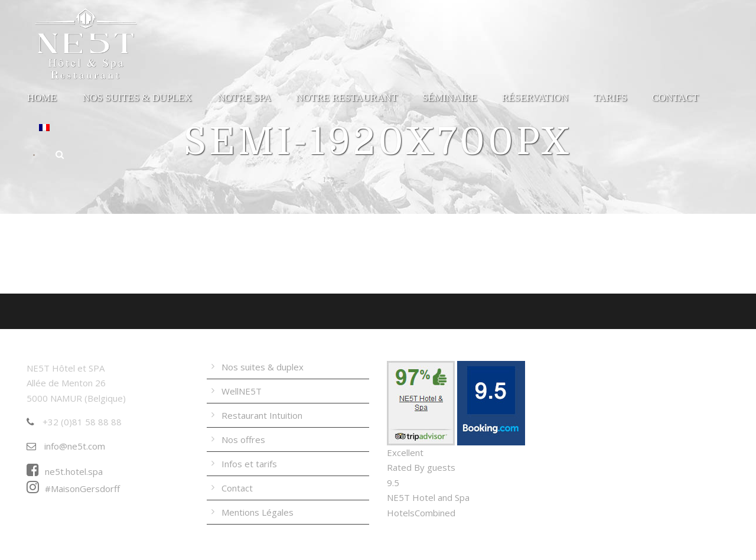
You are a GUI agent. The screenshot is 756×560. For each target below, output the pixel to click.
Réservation (535, 98)
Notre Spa (245, 98)
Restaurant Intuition (262, 415)
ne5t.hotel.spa (65, 471)
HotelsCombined (421, 513)
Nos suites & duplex (137, 98)
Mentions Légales (258, 512)
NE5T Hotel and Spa (428, 497)
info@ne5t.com (66, 446)
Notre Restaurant (347, 98)
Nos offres (243, 439)
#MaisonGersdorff (73, 489)
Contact (675, 98)
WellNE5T (242, 391)
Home (42, 98)
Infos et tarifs (249, 464)
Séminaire (450, 98)
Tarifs (610, 98)
